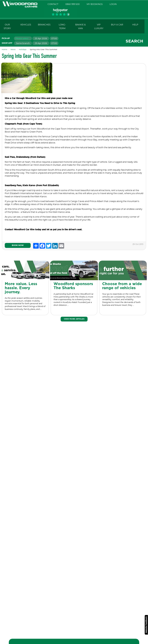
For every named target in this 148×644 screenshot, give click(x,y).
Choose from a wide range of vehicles (122, 286)
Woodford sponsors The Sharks (73, 286)
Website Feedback (146, 625)
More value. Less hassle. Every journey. (21, 288)
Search (134, 41)
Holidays (23, 49)
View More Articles (74, 319)
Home (4, 49)
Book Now (18, 245)
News (13, 49)
